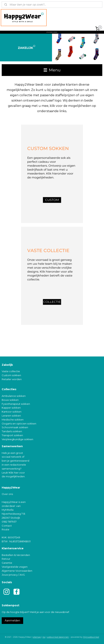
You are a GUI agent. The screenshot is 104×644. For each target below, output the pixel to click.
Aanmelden (12, 621)
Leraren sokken (11, 416)
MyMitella (8, 510)
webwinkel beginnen (58, 637)
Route (6, 529)
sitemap (37, 637)
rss (44, 637)
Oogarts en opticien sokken (19, 424)
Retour (6, 559)
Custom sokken (11, 375)
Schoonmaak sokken (15, 427)
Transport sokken (12, 435)
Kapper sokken (11, 408)
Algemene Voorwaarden (17, 571)
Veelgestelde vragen (15, 567)
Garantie (7, 563)
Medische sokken (13, 420)
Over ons (7, 494)
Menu (52, 70)
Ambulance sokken (14, 396)
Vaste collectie (11, 371)
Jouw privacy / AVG (13, 575)
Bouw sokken (10, 400)
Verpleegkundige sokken (17, 439)
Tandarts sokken (12, 431)
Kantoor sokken (12, 412)
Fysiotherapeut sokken (16, 404)
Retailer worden (12, 379)
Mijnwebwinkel (91, 637)
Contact (7, 526)
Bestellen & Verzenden (16, 555)
